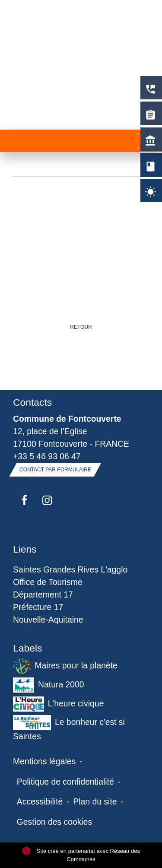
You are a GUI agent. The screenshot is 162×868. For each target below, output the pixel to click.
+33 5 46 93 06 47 (47, 456)
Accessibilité (40, 801)
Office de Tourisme (48, 582)
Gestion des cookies (54, 822)
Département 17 (43, 595)
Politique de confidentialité (65, 782)
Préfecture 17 (38, 607)
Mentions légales (44, 761)
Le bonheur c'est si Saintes (69, 728)
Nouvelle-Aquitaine (48, 620)
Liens (25, 549)
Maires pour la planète (65, 666)
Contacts (32, 402)
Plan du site (95, 801)
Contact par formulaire (55, 470)
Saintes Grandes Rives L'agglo (70, 569)
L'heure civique (58, 704)
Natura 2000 (49, 685)
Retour (81, 327)
